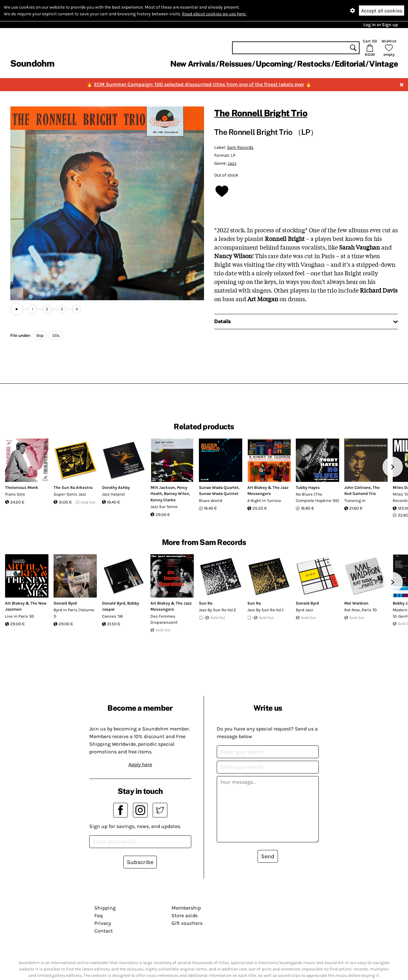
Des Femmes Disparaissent (164, 619)
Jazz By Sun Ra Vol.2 (218, 610)
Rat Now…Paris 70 (361, 610)
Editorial (350, 64)
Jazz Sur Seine (164, 507)
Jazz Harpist (113, 494)
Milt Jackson (163, 487)
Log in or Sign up (381, 25)
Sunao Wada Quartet (219, 487)
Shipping (105, 908)
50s (56, 335)
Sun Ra (206, 603)
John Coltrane (357, 487)
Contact (104, 931)
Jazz (232, 163)
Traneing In (355, 501)
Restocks (314, 64)
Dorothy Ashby (116, 487)
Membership (186, 908)
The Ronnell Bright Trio (261, 113)
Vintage (383, 64)
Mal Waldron (356, 603)
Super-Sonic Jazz (70, 494)
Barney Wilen (176, 494)
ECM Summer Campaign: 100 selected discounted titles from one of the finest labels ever (199, 84)
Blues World (211, 501)
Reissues (235, 64)
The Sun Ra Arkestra (73, 487)
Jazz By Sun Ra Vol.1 (265, 610)
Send (268, 856)
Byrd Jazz (304, 610)
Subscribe (140, 862)
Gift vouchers (187, 923)
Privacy (103, 923)
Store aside (185, 915)
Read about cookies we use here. (214, 14)
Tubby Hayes (308, 487)
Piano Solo (15, 494)
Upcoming (274, 64)
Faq (98, 915)
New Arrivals (193, 64)
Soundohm (32, 63)
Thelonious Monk (22, 487)
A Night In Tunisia (264, 501)
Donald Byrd (65, 603)
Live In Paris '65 (20, 616)
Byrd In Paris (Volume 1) (74, 613)
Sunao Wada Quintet (219, 494)
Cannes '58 (112, 616)
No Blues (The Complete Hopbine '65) (317, 497)
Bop (40, 335)
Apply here (140, 764)
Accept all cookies (382, 11)
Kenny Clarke (163, 500)
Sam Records (240, 147)
